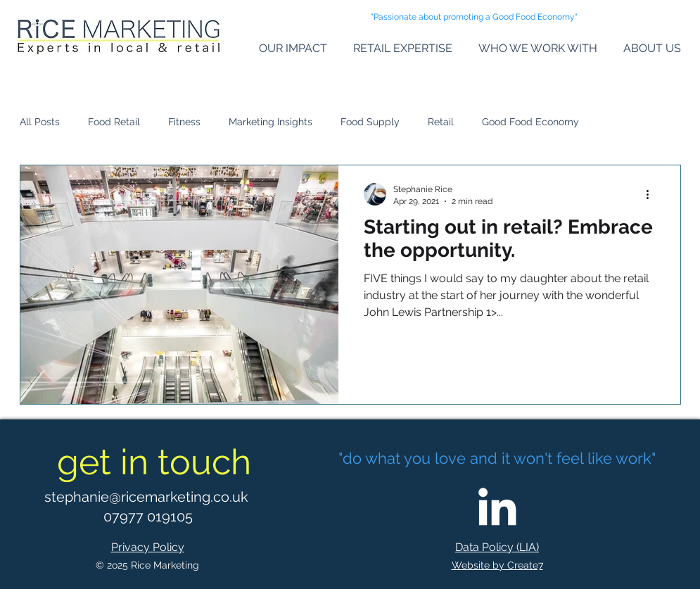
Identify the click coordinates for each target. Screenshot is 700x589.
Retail (441, 122)
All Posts (40, 122)
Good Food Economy (530, 122)
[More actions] (653, 194)
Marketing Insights (271, 122)
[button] (288, 49)
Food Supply (370, 122)
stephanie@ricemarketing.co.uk (146, 497)
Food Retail (114, 122)
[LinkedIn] (497, 506)
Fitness (184, 122)
